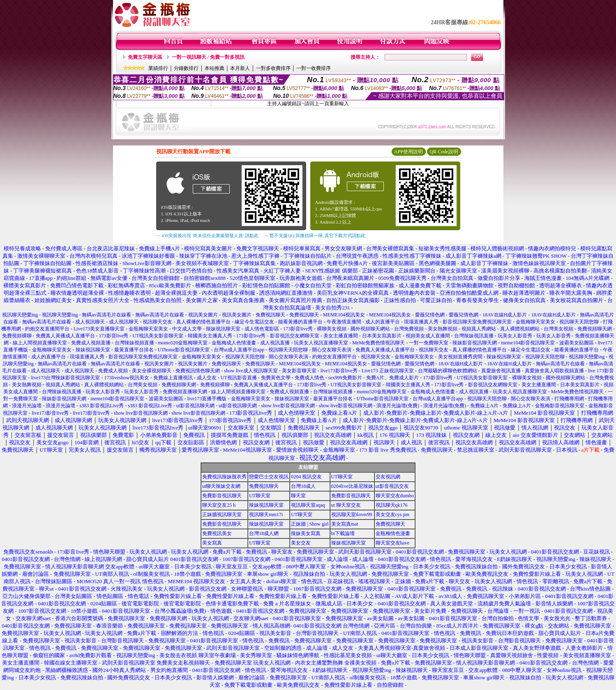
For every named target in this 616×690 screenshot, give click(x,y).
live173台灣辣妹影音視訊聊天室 (65, 378)
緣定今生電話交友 (254, 322)
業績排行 (158, 68)
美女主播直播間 (341, 336)
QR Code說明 (444, 152)
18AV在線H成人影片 (505, 315)
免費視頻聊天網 (595, 329)
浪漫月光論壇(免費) (398, 406)
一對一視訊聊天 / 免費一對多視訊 (208, 57)
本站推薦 (215, 68)
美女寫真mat (345, 524)
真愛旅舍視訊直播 (501, 371)
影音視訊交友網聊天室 (295, 336)
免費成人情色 (309, 378)
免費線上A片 (484, 406)
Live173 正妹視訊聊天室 (388, 371)
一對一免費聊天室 (429, 343)
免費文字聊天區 (145, 57)
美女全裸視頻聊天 (152, 371)
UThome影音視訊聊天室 (184, 350)
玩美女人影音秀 (515, 336)
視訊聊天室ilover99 (352, 515)
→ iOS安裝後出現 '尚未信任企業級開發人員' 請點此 (207, 235)
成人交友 (207, 378)
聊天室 (298, 496)
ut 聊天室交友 (346, 505)
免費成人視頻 (113, 371)
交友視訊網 (388, 477)
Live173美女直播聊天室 (99, 329)
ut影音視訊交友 (392, 486)
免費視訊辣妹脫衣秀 (224, 477)
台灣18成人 (303, 486)
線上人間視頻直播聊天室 (40, 343)
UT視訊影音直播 (239, 378)
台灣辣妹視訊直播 (474, 336)
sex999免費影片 (345, 378)
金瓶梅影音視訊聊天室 (560, 406)
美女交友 (301, 543)
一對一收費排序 (314, 68)
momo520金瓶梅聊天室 (183, 343)
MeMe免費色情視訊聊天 (378, 343)
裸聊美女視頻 (332, 329)
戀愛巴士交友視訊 (269, 477)
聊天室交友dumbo (395, 496)
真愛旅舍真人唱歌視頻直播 (554, 371)
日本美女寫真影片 (382, 336)
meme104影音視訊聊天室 (528, 343)
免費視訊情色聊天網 (198, 371)
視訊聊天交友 (157, 322)
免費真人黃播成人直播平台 (65, 336)
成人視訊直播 (275, 343)
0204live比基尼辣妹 (352, 486)
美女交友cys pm (392, 515)
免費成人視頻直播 (91, 343)
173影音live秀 (298, 329)
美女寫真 (212, 543)
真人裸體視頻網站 (520, 329)
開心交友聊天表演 (332, 350)
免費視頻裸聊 (17, 336)
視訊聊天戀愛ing (21, 315)
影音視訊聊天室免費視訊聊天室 (477, 322)
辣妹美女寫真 (306, 533)
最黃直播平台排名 (134, 350)
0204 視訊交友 (306, 477)
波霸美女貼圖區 (577, 343)
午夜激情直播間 (344, 322)
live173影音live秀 (339, 371)
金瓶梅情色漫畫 (393, 533)
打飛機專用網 (569, 399)
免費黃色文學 (276, 378)
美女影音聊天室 (299, 371)
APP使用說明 (408, 152)
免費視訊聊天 (270, 315)
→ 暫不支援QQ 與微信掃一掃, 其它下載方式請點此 (315, 235)
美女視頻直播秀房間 (460, 357)
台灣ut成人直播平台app (239, 350)
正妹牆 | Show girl (310, 524)
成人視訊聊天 (90, 322)
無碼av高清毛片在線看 (106, 315)
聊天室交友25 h (219, 505)
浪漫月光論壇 (27, 406)
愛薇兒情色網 (430, 315)
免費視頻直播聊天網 (185, 392)
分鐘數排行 (186, 68)
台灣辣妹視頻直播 (134, 343)
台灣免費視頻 (409, 329)
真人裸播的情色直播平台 (203, 322)
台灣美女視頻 (558, 329)
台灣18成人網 (264, 533)
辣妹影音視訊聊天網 (475, 343)
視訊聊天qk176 (392, 505)
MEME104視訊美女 (344, 315)
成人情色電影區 (262, 329)
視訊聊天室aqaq (308, 505)
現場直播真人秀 (421, 322)
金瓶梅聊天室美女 (535, 322)
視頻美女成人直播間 (428, 336)
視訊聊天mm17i (266, 515)
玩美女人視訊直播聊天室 (321, 343)
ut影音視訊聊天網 (195, 406)
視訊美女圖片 (203, 315)
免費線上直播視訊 (173, 378)
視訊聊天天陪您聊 (579, 322)
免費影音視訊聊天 (222, 496)
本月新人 (240, 68)
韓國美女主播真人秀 (210, 336)
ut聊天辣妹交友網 (221, 486)
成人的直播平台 (383, 322)
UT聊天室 (342, 477)
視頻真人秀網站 (479, 329)
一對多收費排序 (273, 68)
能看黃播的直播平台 (300, 322)
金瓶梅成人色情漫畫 (234, 343)
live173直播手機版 (207, 399)
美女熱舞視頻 (443, 329)
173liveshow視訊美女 (126, 378)
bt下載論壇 (343, 533)
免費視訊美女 (217, 533)
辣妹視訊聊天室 (223, 329)
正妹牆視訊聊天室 (222, 515)
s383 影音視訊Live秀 (102, 406)
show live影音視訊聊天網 (288, 406)
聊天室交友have (393, 543)
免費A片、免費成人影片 (393, 378)
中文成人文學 (187, 329)
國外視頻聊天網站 (370, 329)
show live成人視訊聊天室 (251, 371)
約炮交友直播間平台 (47, 329)
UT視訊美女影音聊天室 (158, 336)
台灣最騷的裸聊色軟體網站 (448, 371)
